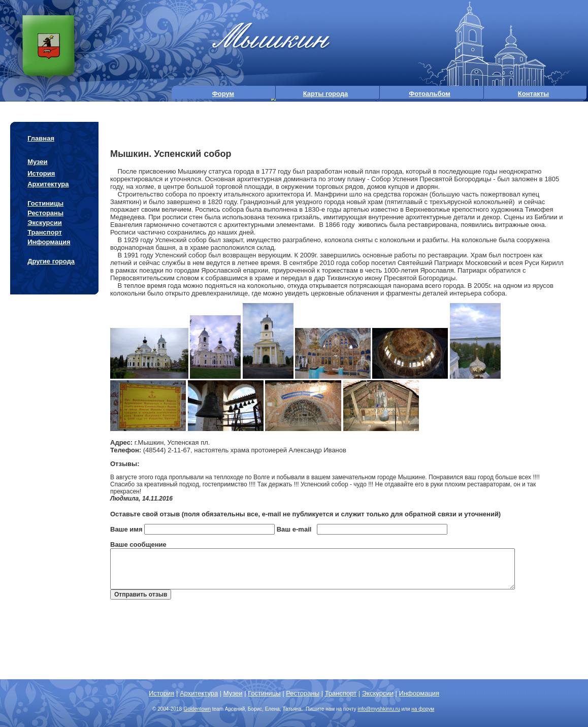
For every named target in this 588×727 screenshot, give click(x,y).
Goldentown (197, 709)
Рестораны (45, 213)
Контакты (533, 94)
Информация (49, 242)
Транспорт (45, 232)
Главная (41, 138)
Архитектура (48, 184)
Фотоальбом (430, 94)
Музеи (37, 162)
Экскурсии (45, 223)
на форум (423, 709)
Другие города (51, 261)
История (41, 173)
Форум (223, 94)
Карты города (326, 94)
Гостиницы (45, 203)
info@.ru (379, 709)
